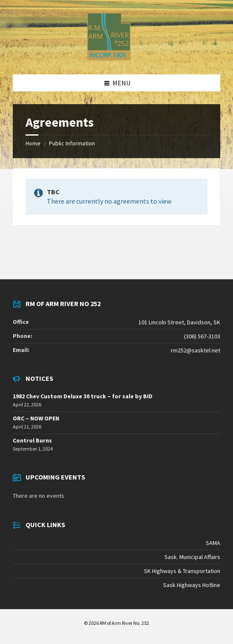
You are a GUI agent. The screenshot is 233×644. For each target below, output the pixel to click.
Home (33, 143)
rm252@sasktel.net (196, 350)
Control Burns (32, 440)
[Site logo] (109, 58)
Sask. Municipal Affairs (192, 557)
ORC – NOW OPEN (36, 418)
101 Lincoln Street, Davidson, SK (179, 322)
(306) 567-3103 (202, 336)
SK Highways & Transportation (182, 571)
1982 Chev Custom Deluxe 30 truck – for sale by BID (83, 396)
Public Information (72, 143)
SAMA (213, 543)
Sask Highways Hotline (192, 585)
